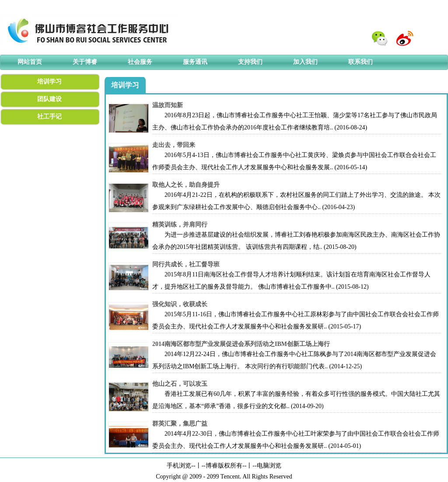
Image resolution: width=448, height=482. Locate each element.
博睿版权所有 (224, 466)
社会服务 (140, 62)
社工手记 (49, 117)
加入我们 (305, 62)
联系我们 (360, 62)
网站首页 (30, 62)
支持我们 (250, 62)
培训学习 (49, 82)
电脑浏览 (269, 466)
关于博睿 (85, 62)
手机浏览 (179, 466)
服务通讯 (195, 62)
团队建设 (49, 99)
